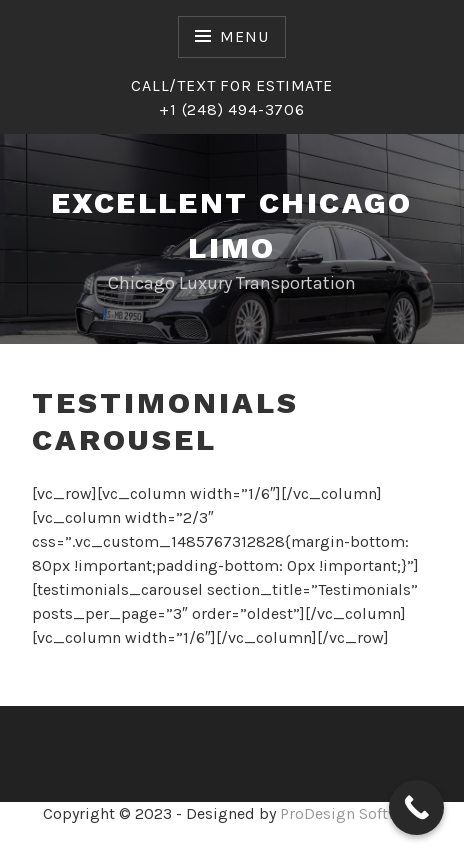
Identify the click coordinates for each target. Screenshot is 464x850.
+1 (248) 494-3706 (232, 109)
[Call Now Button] (416, 807)
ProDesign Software (351, 813)
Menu (244, 36)
